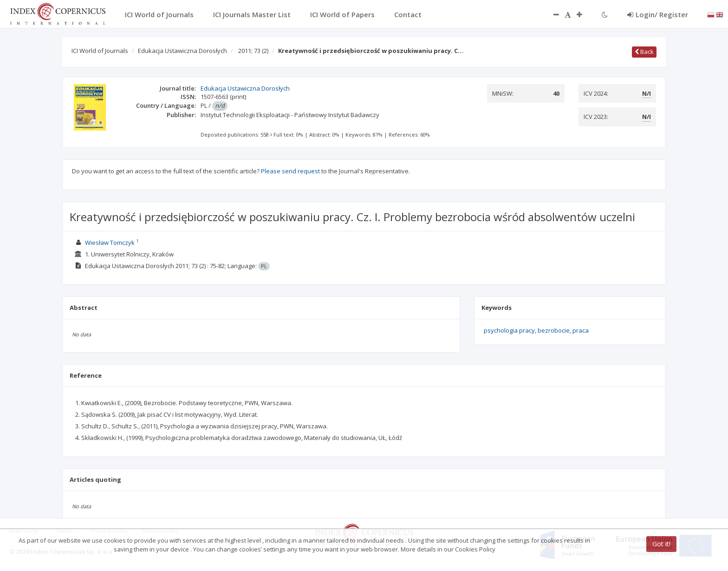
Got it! (661, 544)
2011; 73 (253, 51)
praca (581, 330)
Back (644, 52)
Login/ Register (658, 14)
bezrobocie (554, 330)
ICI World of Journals (100, 51)
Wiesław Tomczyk (110, 243)
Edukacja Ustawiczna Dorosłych (182, 51)
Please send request (290, 171)
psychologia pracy (509, 330)
